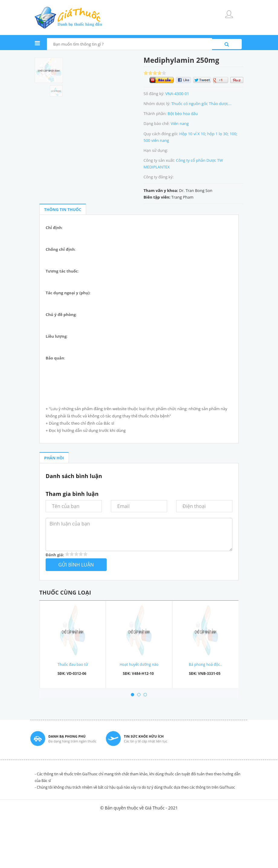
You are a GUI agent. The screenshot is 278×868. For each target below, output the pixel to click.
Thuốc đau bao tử (73, 664)
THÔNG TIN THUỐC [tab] (63, 209)
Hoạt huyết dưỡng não (139, 664)
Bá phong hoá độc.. (205, 664)
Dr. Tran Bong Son (196, 190)
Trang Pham (182, 197)
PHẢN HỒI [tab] (54, 458)
